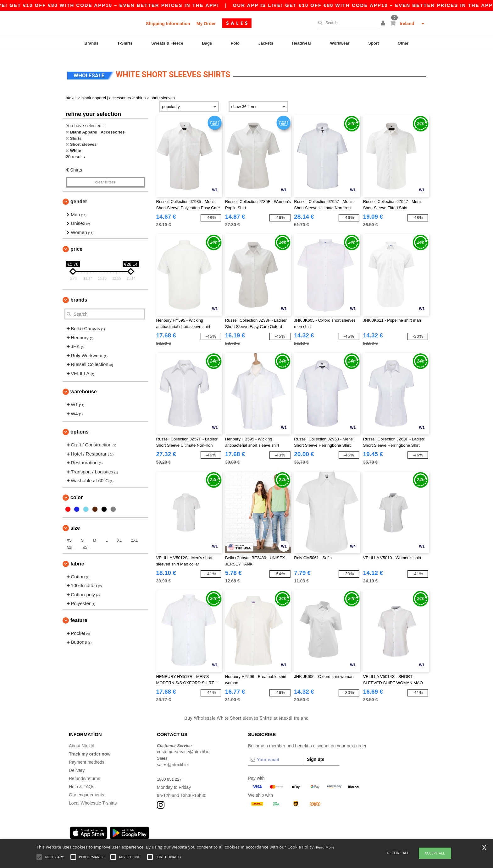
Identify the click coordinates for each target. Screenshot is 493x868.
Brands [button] (79, 292)
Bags (207, 43)
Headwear (302, 43)
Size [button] (75, 520)
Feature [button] (79, 612)
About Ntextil (81, 738)
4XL (86, 540)
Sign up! (316, 751)
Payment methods (87, 754)
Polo (235, 43)
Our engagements (86, 787)
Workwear (340, 43)
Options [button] (80, 424)
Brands (92, 43)
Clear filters (105, 174)
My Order (206, 24)
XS (69, 532)
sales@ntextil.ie (172, 757)
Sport (374, 43)
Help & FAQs (82, 779)
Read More (325, 847)
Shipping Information (168, 24)
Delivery (77, 762)
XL (119, 532)
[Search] (346, 23)
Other (403, 43)
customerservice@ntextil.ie (183, 744)
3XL (70, 540)
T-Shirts (125, 43)
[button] (384, 24)
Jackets (266, 43)
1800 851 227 (170, 771)
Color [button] (77, 490)
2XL (134, 532)
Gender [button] (79, 194)
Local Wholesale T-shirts (93, 795)
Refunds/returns (85, 771)
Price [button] (76, 241)
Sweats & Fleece (167, 43)
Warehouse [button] (84, 384)
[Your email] (275, 752)
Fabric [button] (77, 556)
